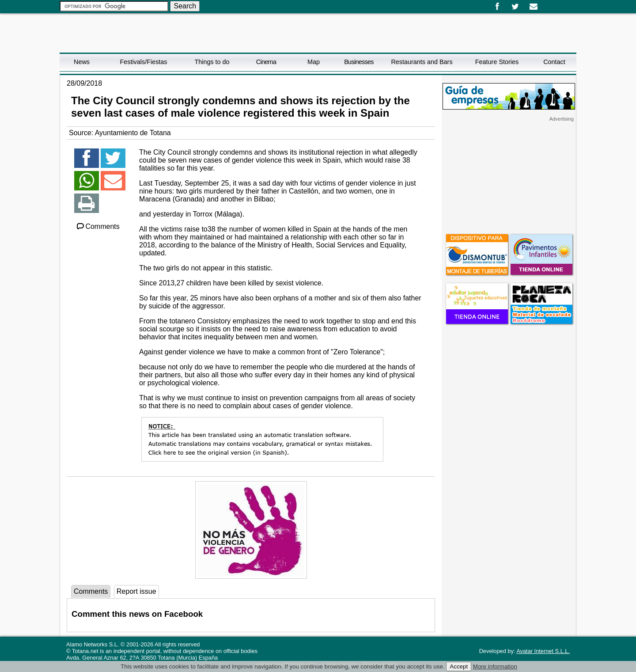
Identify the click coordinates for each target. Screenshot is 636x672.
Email (533, 7)
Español (546, 4)
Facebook (497, 7)
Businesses (359, 62)
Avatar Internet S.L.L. (543, 651)
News (82, 62)
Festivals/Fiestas (143, 62)
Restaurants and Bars (422, 62)
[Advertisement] (509, 177)
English (553, 4)
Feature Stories (497, 62)
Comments (98, 226)
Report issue (136, 591)
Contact (554, 62)
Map (314, 62)
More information (495, 666)
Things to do (212, 62)
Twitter (515, 7)
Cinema (266, 62)
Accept (459, 666)
